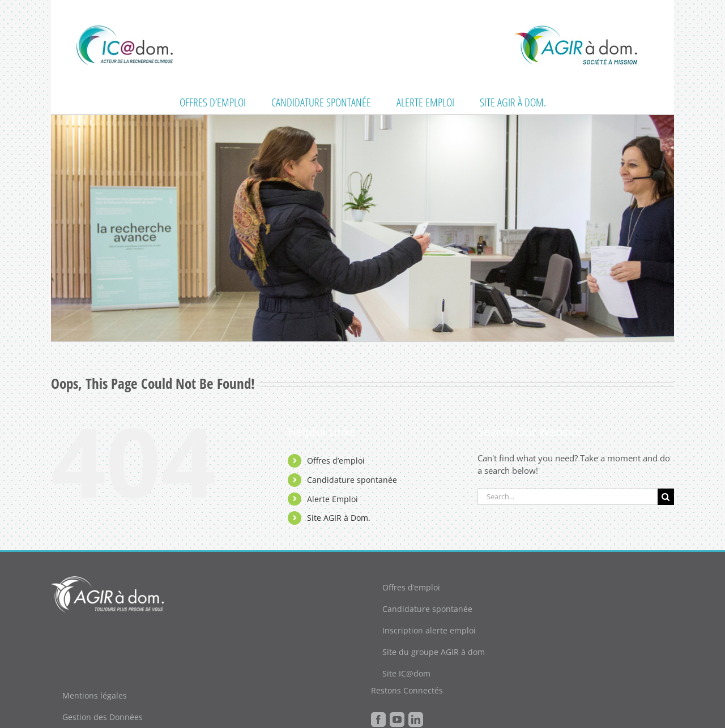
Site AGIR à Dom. (339, 518)
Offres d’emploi (336, 461)
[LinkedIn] (416, 720)
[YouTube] (397, 720)
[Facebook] (378, 720)
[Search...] (568, 497)
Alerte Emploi (332, 499)
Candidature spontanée (352, 480)
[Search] (666, 497)
